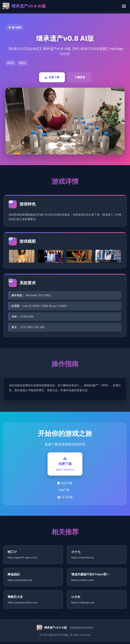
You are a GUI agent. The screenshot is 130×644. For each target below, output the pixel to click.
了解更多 (80, 77)
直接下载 (52, 77)
